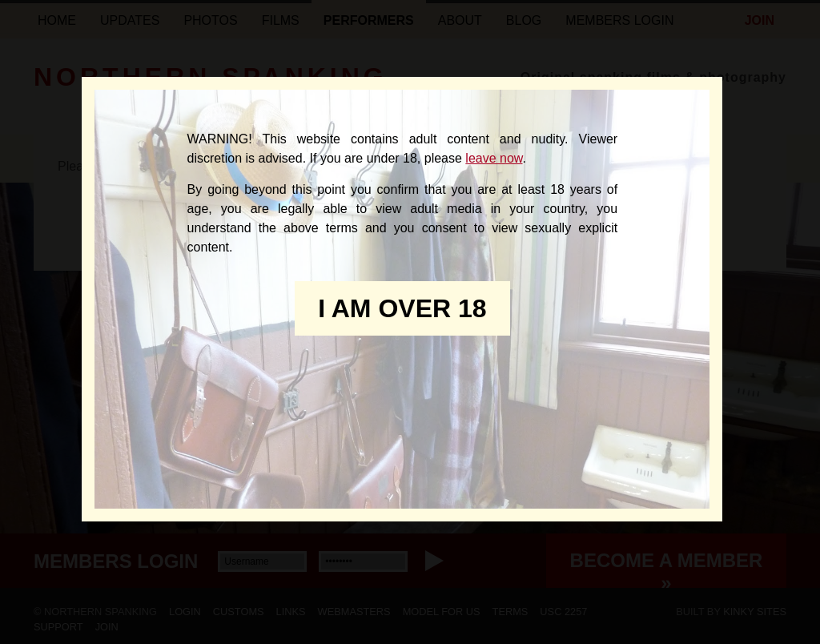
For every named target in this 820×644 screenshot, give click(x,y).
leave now (494, 158)
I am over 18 (402, 308)
